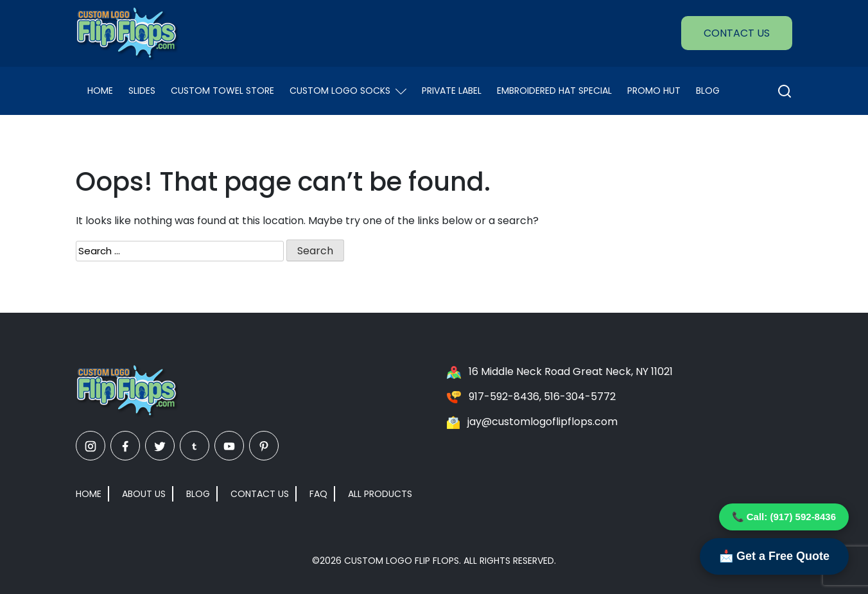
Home (100, 91)
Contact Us (737, 33)
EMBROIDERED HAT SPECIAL (554, 91)
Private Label (452, 91)
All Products (380, 494)
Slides (142, 91)
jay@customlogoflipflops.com (542, 422)
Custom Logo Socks (348, 91)
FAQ (318, 494)
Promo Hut (654, 91)
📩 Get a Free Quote (774, 556)
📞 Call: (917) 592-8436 (784, 517)
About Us (144, 494)
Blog (708, 91)
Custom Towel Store (222, 91)
